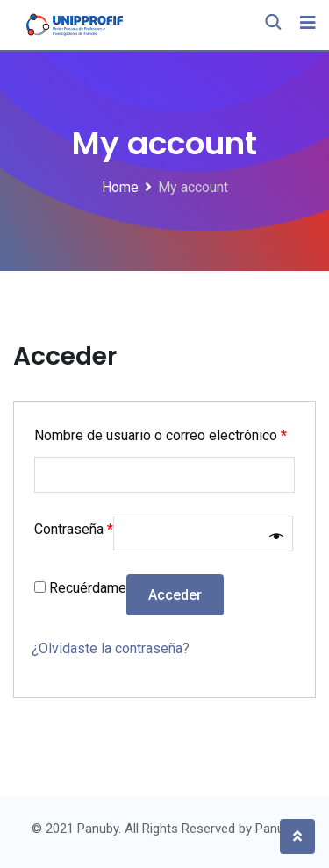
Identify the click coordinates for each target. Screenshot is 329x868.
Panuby (276, 829)
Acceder (175, 595)
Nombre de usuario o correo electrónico (161, 435)
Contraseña (74, 529)
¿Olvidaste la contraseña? (111, 648)
